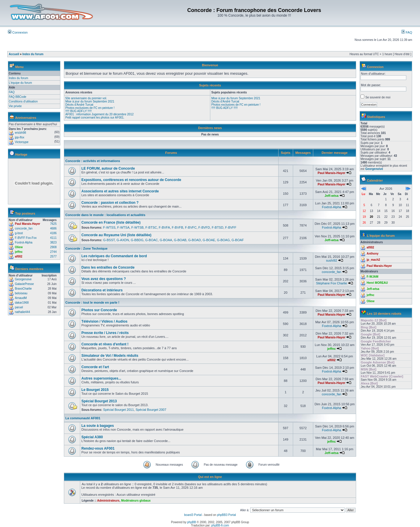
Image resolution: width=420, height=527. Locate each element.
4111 (53, 238)
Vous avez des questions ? (104, 279)
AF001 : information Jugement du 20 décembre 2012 (99, 114)
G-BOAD (194, 240)
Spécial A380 (92, 437)
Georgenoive (23, 279)
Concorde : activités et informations (93, 161)
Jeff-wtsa (332, 196)
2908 (53, 247)
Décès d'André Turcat (79, 105)
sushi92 (332, 260)
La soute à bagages (98, 426)
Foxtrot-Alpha (24, 242)
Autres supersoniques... (101, 378)
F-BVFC (191, 227)
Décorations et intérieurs (102, 290)
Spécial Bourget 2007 (151, 410)
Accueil (14, 54)
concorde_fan (24, 228)
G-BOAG (223, 240)
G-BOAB (180, 240)
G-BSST (109, 240)
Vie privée (15, 106)
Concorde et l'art (95, 367)
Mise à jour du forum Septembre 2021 (90, 101)
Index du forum (33, 54)
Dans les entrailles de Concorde (108, 267)
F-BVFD (204, 227)
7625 (53, 224)
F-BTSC (151, 227)
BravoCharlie (23, 289)
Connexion (18, 32)
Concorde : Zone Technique (86, 248)
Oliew (19, 247)
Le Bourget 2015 (95, 390)
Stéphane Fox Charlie (331, 283)
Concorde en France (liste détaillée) (111, 222)
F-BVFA (164, 227)
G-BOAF (238, 240)
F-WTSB (137, 227)
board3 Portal (193, 515)
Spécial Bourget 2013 (99, 401)
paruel (19, 307)
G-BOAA (166, 240)
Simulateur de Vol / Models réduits (110, 356)
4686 (53, 228)
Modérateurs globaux (136, 501)
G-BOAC (152, 240)
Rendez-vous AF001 (98, 448)
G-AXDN (123, 240)
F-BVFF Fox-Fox (26, 238)
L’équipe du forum (20, 83)
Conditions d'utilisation (23, 101)
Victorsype (22, 142)
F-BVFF (231, 227)
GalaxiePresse (24, 284)
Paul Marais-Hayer (28, 224)
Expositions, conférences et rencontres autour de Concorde (131, 180)
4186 (53, 233)
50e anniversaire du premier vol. (86, 98)
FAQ (407, 32)
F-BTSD (218, 227)
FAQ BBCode (17, 97)
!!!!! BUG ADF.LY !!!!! (78, 111)
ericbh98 (20, 133)
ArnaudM (21, 298)
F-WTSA (123, 227)
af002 (19, 256)
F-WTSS (109, 227)
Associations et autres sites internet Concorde (120, 191)
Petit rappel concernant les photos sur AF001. (95, 118)
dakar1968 (22, 303)
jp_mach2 (373, 260)
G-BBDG (137, 240)
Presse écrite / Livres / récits (105, 333)
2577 (53, 256)
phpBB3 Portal (226, 515)
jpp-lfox (20, 137)
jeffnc (19, 252)
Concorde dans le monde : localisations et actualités (105, 215)
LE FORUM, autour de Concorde (108, 168)
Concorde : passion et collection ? (110, 203)
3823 (53, 242)
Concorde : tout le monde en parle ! (92, 302)
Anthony (373, 254)
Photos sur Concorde (99, 310)
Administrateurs (108, 501)
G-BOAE (209, 240)
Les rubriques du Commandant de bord (114, 256)
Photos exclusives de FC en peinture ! (90, 108)
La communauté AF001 (83, 418)
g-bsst (19, 233)
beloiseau (21, 293)
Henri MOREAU (377, 283)
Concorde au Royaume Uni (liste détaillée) (116, 235)
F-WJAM (372, 277)
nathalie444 (22, 312)
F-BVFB (177, 227)
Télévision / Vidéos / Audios (104, 321)
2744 (53, 252)
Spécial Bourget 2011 (119, 410)
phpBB (192, 522)
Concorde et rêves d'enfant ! (105, 344)
